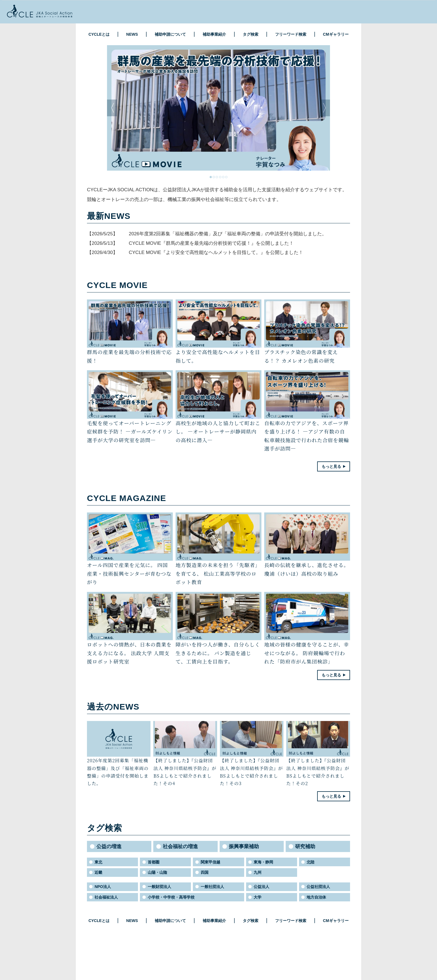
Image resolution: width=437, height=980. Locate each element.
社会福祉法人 (106, 897)
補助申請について (170, 34)
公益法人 (261, 887)
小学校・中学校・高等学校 (171, 897)
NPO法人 (103, 887)
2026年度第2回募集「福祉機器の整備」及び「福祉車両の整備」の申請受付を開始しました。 (228, 234)
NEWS (132, 34)
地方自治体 (316, 897)
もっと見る (331, 466)
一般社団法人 (212, 887)
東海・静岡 (263, 862)
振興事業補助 (244, 846)
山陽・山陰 (157, 872)
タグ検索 (251, 34)
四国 (205, 872)
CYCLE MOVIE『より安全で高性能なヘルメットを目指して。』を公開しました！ (216, 252)
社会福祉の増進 (180, 846)
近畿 (98, 872)
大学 (258, 897)
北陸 (310, 862)
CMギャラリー (336, 34)
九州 (258, 872)
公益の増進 (109, 846)
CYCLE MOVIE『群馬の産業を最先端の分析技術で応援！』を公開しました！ (211, 243)
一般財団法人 (159, 887)
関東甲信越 (210, 862)
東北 (98, 862)
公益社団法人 (318, 887)
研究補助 (305, 846)
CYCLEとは (99, 34)
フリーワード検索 (291, 34)
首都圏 (154, 862)
